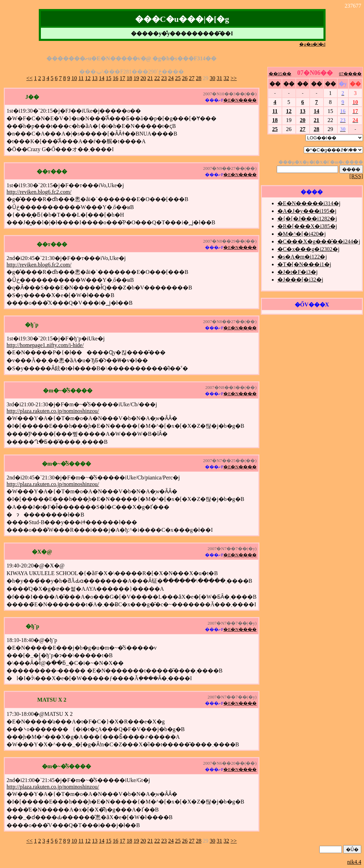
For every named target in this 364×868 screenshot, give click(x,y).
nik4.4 (354, 862)
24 (171, 78)
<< (29, 78)
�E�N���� (240, 100)
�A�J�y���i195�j (307, 211)
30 (213, 78)
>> (234, 78)
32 (227, 78)
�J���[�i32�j (300, 280)
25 (178, 78)
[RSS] (356, 176)
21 (150, 78)
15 (109, 78)
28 (199, 78)
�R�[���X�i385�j (307, 226)
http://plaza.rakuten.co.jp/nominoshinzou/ (53, 411)
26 (185, 78)
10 (74, 78)
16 (116, 78)
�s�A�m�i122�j (302, 257)
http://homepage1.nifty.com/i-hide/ (45, 345)
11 (81, 78)
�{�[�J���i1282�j (307, 219)
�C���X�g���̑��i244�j (319, 241)
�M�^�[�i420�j (302, 234)
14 (102, 78)
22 (157, 78)
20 (143, 78)
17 (123, 78)
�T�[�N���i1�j (304, 264)
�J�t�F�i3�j (298, 272)
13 (95, 78)
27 (192, 78)
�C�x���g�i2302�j (309, 249)
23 (164, 78)
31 (220, 78)
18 (130, 78)
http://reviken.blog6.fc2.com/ (39, 192)
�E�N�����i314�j (309, 203)
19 (136, 78)
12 (88, 78)
